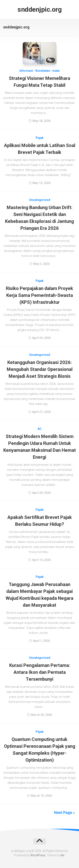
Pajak (40, 138)
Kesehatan (43, 71)
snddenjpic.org (39, 9)
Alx (62, 855)
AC (39, 429)
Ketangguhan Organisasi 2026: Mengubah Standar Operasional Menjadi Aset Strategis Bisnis (40, 369)
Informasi (26, 71)
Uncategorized (40, 200)
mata (56, 71)
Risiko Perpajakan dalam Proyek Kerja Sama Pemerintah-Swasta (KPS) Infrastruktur (39, 295)
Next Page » (64, 812)
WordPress (38, 855)
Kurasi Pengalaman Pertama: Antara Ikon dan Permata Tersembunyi (40, 672)
